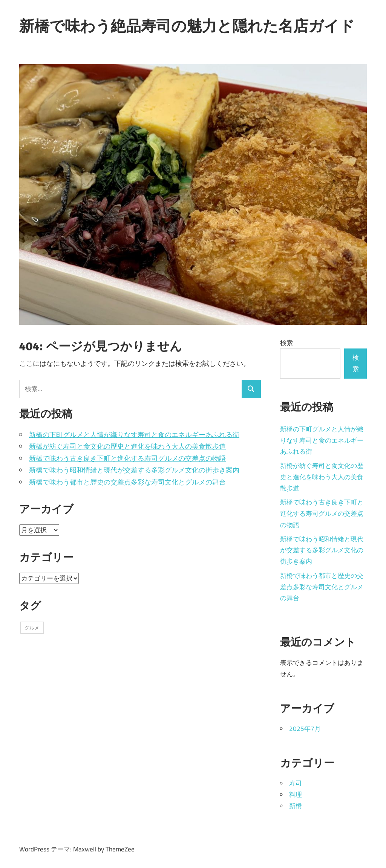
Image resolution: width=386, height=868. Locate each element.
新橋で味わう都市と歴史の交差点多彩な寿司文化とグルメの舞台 (127, 482)
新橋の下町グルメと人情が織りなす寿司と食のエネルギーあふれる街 (134, 435)
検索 (286, 343)
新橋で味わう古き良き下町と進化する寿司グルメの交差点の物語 (127, 458)
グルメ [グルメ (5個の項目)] (32, 628)
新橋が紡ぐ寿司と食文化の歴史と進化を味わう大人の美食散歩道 (127, 446)
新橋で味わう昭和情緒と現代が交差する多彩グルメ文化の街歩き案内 (134, 470)
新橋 (296, 806)
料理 (296, 795)
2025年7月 (305, 729)
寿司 (296, 783)
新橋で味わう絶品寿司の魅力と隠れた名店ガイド (187, 26)
